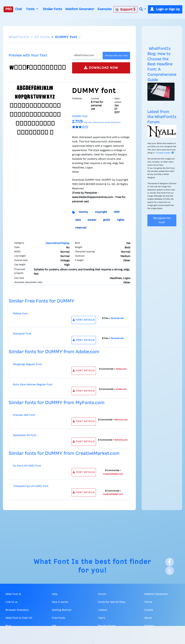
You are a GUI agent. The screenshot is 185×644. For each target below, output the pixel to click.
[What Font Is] (3, 9)
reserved (81, 228)
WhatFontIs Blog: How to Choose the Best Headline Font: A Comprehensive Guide (162, 64)
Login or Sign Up (165, 9)
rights (121, 220)
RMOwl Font (20, 314)
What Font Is (56, 562)
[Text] (87, 56)
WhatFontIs (19, 37)
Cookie (149, 610)
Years (102, 618)
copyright (101, 212)
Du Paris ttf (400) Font (27, 466)
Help (55, 594)
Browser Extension (17, 610)
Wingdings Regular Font (27, 364)
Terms (148, 602)
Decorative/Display (58, 243)
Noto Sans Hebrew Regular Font (33, 385)
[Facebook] (170, 562)
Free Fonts (58, 618)
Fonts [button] (31, 9)
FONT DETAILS (84, 320)
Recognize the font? (162, 220)
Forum (102, 594)
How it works (60, 602)
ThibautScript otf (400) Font (31, 486)
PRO (8, 9)
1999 (117, 212)
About (148, 618)
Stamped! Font (22, 334)
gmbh (107, 220)
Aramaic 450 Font (24, 415)
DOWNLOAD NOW (101, 68)
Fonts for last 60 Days (112, 602)
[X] (170, 571)
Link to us (12, 602)
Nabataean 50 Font (25, 435)
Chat (18, 9)
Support (125, 9)
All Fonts (42, 37)
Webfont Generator (80, 9)
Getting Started (62, 610)
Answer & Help (165, 153)
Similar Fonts (52, 9)
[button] (143, 9)
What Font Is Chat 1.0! (19, 618)
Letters (103, 610)
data (78, 220)
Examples (105, 9)
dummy (83, 212)
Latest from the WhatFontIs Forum (162, 117)
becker (92, 220)
